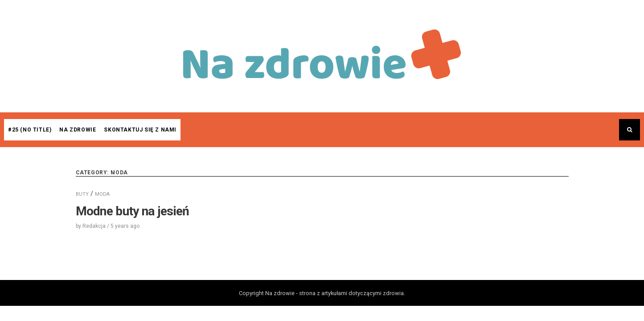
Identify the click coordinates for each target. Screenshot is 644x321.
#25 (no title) (30, 130)
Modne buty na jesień (133, 211)
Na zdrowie (78, 130)
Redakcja (94, 226)
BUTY (82, 194)
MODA (102, 194)
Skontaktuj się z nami (140, 130)
